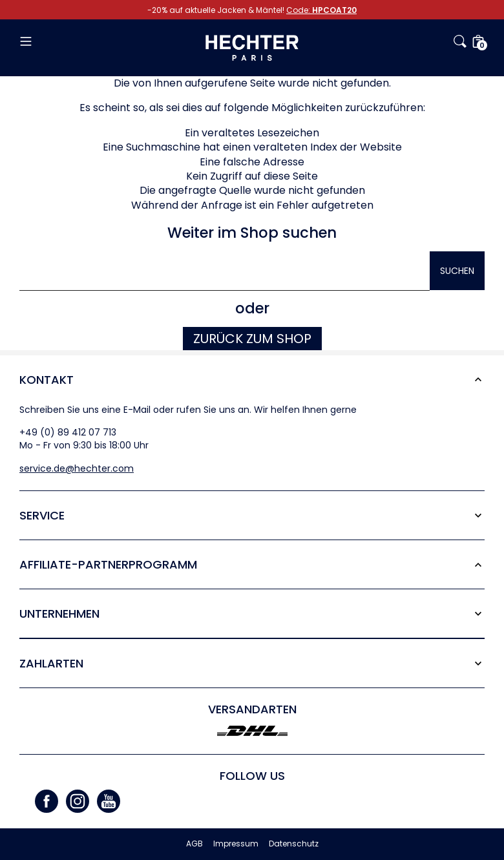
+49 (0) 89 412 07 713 (68, 432)
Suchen (457, 271)
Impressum (236, 844)
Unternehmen (59, 614)
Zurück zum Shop (252, 339)
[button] (97, 41)
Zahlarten (51, 663)
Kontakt (47, 380)
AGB (194, 844)
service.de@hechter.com (77, 468)
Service (42, 515)
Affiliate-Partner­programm (108, 564)
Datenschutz (294, 844)
